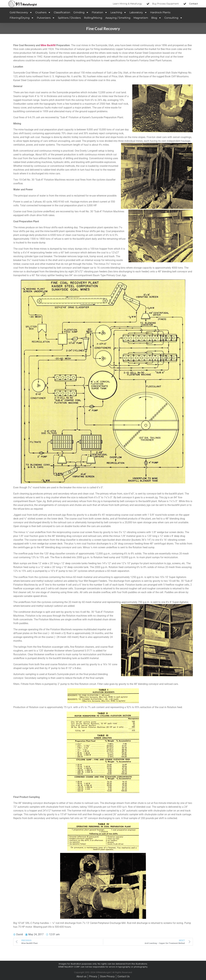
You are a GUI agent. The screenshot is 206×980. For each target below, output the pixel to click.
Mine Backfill (48, 45)
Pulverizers (46, 18)
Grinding (81, 12)
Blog (156, 18)
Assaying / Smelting (118, 18)
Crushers (43, 12)
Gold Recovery (21, 12)
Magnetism (141, 18)
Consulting (173, 18)
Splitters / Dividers (69, 18)
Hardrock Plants (160, 12)
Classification (62, 12)
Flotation (100, 12)
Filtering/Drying (22, 18)
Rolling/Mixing (93, 18)
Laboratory (138, 12)
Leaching (118, 12)
